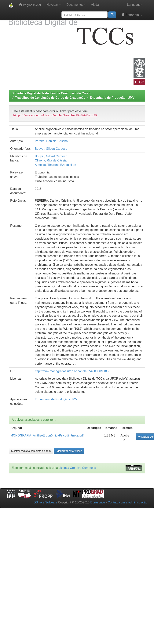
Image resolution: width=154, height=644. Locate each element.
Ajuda (95, 5)
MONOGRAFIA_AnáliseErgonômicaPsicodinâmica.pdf (47, 435)
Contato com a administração (127, 502)
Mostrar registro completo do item (31, 451)
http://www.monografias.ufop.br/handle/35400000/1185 (72, 371)
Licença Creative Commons (77, 468)
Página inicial (30, 5)
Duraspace (98, 502)
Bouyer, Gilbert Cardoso (51, 149)
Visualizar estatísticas (69, 451)
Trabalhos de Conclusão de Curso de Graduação (50, 98)
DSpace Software (45, 502)
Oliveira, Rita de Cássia (51, 160)
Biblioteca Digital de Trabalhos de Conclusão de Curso (51, 93)
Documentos (76, 5)
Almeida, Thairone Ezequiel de (56, 165)
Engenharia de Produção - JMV (112, 98)
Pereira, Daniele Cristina (51, 141)
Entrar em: (132, 15)
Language (135, 5)
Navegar (54, 5)
